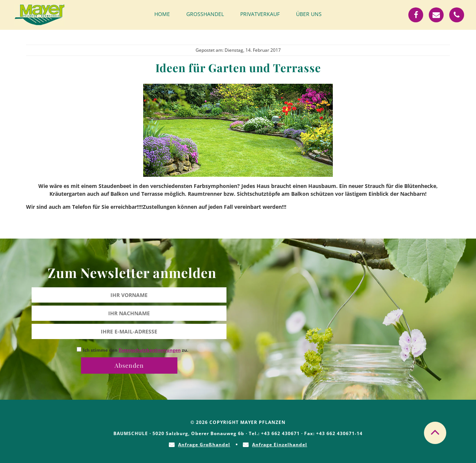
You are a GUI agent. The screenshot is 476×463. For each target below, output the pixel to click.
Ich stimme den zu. (136, 350)
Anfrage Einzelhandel (280, 445)
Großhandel (205, 14)
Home (162, 14)
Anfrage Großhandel (204, 445)
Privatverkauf (260, 14)
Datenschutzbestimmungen (150, 350)
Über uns (309, 14)
